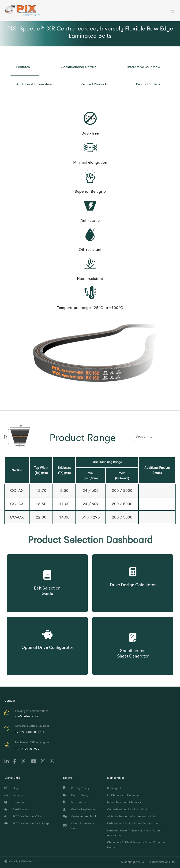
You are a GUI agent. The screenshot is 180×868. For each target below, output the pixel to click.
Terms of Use (75, 802)
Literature (15, 802)
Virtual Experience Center (79, 826)
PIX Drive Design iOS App (25, 816)
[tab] (25, 67)
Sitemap (14, 795)
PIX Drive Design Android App (27, 823)
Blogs (12, 788)
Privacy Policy (76, 788)
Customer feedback (80, 816)
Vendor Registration (80, 809)
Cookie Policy (76, 795)
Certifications (17, 809)
